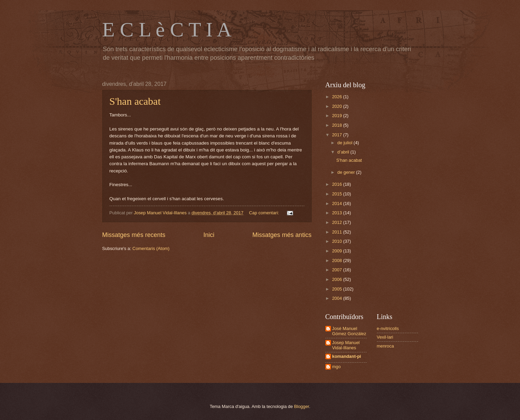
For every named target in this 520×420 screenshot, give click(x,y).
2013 (337, 213)
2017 (337, 135)
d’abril (344, 152)
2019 (337, 116)
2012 (337, 222)
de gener (347, 172)
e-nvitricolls (388, 328)
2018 (337, 125)
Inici (209, 235)
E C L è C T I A (167, 30)
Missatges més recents (134, 235)
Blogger (302, 406)
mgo (337, 367)
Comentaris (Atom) (151, 248)
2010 (337, 241)
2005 (337, 289)
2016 (337, 184)
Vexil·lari (385, 337)
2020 (337, 106)
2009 (337, 251)
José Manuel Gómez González (349, 331)
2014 (337, 203)
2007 (337, 270)
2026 (337, 97)
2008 (337, 260)
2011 (337, 232)
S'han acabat (135, 101)
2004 (337, 298)
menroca (385, 346)
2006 (337, 279)
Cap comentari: (265, 213)
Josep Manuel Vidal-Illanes (346, 345)
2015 (337, 194)
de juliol (345, 143)
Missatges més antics (282, 235)
